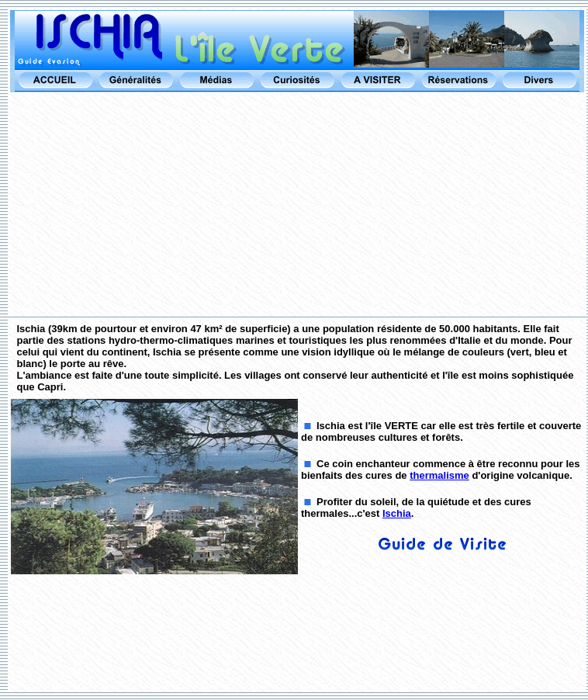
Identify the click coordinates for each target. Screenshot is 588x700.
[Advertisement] (297, 205)
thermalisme (439, 475)
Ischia (397, 513)
